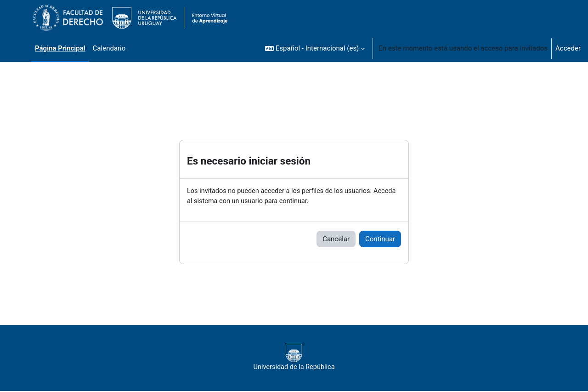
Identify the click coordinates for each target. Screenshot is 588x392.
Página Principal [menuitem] (60, 48)
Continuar (380, 239)
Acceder (568, 48)
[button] (315, 48)
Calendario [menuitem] (109, 48)
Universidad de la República (294, 358)
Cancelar (336, 239)
